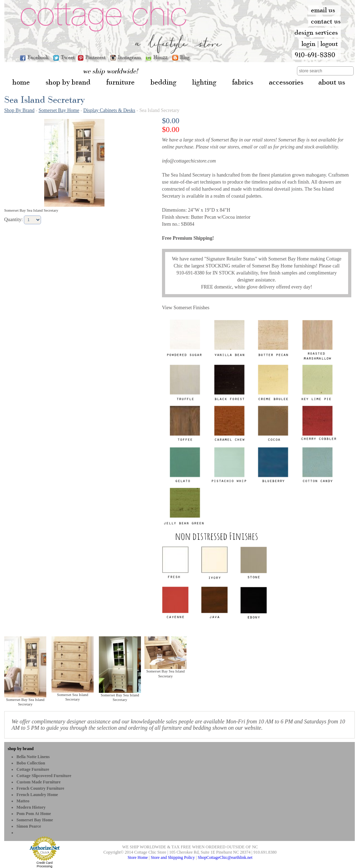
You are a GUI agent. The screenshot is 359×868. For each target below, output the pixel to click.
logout (329, 44)
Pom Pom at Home (34, 814)
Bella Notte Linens (33, 757)
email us (323, 10)
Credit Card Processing (45, 864)
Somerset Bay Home (59, 110)
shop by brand (21, 749)
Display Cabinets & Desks (109, 110)
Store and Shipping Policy (173, 857)
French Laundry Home (37, 795)
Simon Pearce (29, 826)
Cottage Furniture (33, 769)
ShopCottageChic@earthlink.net (225, 857)
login (309, 44)
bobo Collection (31, 763)
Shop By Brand (19, 110)
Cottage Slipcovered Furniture (44, 776)
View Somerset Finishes (186, 308)
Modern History (31, 807)
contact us (326, 21)
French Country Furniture (40, 788)
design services (316, 32)
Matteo (23, 801)
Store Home (138, 857)
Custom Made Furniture (39, 782)
